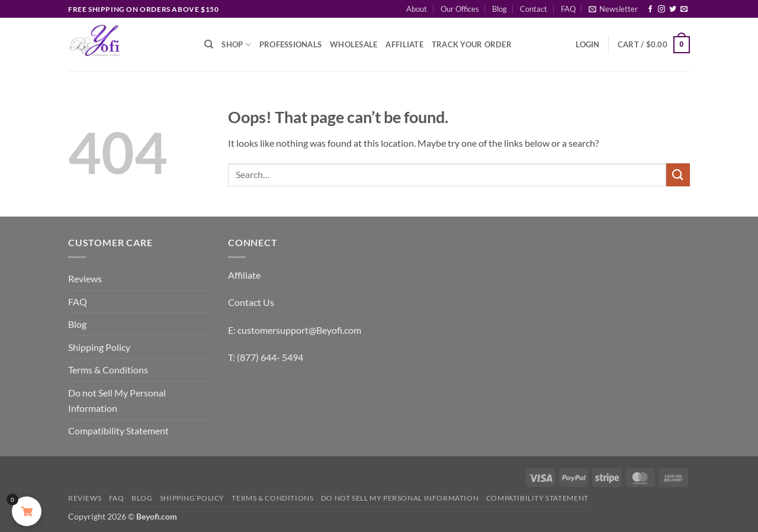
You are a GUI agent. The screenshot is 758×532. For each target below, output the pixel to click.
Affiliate (404, 44)
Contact (534, 9)
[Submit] (678, 175)
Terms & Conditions (108, 370)
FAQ (568, 9)
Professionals (290, 44)
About (417, 9)
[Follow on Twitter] (673, 9)
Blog (500, 9)
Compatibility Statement (118, 431)
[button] (613, 9)
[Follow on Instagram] (661, 9)
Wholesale (354, 44)
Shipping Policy (99, 347)
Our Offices (460, 9)
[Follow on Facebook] (650, 9)
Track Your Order (472, 44)
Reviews (85, 278)
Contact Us (251, 302)
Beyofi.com (157, 516)
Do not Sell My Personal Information (117, 400)
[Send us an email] (684, 9)
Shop (236, 45)
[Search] (209, 44)
